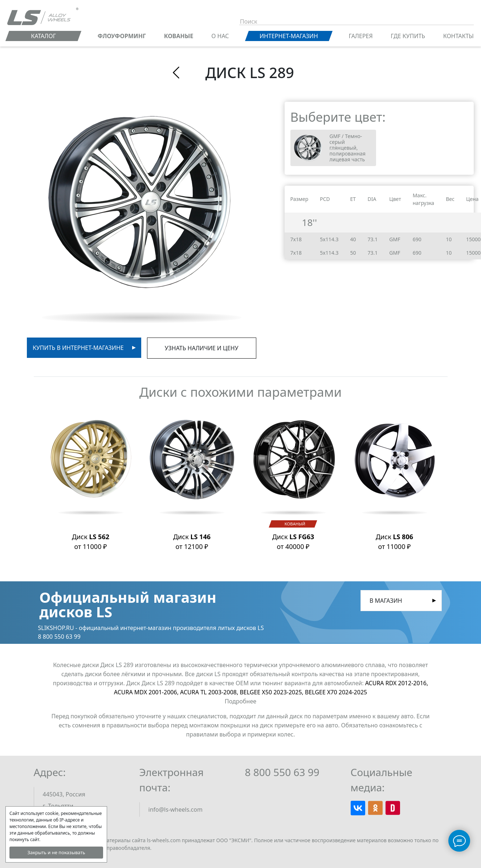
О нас (220, 36)
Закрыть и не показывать (56, 852)
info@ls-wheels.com (176, 810)
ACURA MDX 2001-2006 (147, 692)
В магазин (386, 601)
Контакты (458, 36)
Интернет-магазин (289, 36)
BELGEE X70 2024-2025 (336, 692)
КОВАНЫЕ (179, 36)
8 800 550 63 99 (282, 772)
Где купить (408, 36)
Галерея (361, 36)
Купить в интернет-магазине (78, 348)
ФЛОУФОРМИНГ (122, 36)
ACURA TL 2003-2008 (210, 692)
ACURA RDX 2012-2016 (397, 683)
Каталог (43, 36)
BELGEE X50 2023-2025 (272, 692)
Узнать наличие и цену (202, 348)
